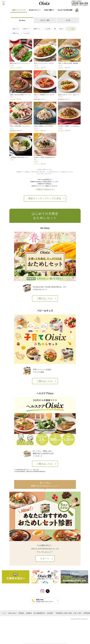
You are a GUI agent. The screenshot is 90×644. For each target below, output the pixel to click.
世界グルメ (16, 33)
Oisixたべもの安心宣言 (65, 10)
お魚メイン (26, 29)
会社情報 (50, 613)
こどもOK (47, 29)
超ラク (62, 29)
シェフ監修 (71, 29)
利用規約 (21, 613)
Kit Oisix (22, 20)
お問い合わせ (12, 613)
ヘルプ (4, 613)
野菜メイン (37, 29)
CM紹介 (77, 10)
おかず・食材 (45, 20)
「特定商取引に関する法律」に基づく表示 (68, 613)
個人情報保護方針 (39, 613)
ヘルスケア (26, 33)
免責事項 (29, 613)
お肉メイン (16, 29)
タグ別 (68, 20)
